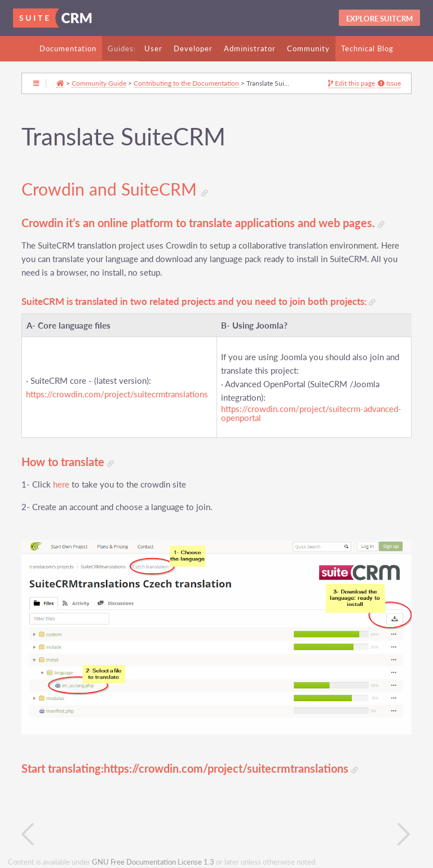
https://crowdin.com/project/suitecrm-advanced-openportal (311, 414)
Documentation (68, 48)
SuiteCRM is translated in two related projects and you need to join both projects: (198, 302)
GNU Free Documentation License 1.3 (153, 862)
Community (308, 48)
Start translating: (63, 769)
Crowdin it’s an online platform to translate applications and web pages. (203, 223)
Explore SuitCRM (379, 19)
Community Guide (99, 83)
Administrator (250, 48)
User (153, 48)
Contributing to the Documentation (186, 83)
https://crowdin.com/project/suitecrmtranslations (117, 394)
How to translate (68, 462)
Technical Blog (367, 48)
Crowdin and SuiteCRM (115, 189)
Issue (389, 83)
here (61, 484)
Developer (193, 48)
